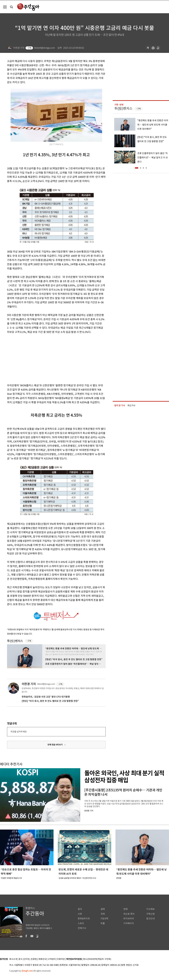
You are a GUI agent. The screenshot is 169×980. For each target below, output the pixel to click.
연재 (125, 909)
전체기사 (82, 928)
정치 (80, 909)
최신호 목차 (129, 914)
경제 (103, 909)
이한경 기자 (29, 684)
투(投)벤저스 (15, 641)
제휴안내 (43, 959)
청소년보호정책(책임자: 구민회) (97, 959)
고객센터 (52, 959)
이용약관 (61, 959)
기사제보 (150, 909)
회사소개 (13, 959)
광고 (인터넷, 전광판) (28, 959)
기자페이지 (129, 923)
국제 (103, 914)
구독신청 (150, 914)
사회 (80, 914)
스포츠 (81, 923)
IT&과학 (104, 919)
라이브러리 (129, 919)
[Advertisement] (46, 358)
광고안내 (150, 919)
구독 (30, 48)
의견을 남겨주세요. (19, 732)
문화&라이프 (84, 919)
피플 (103, 923)
